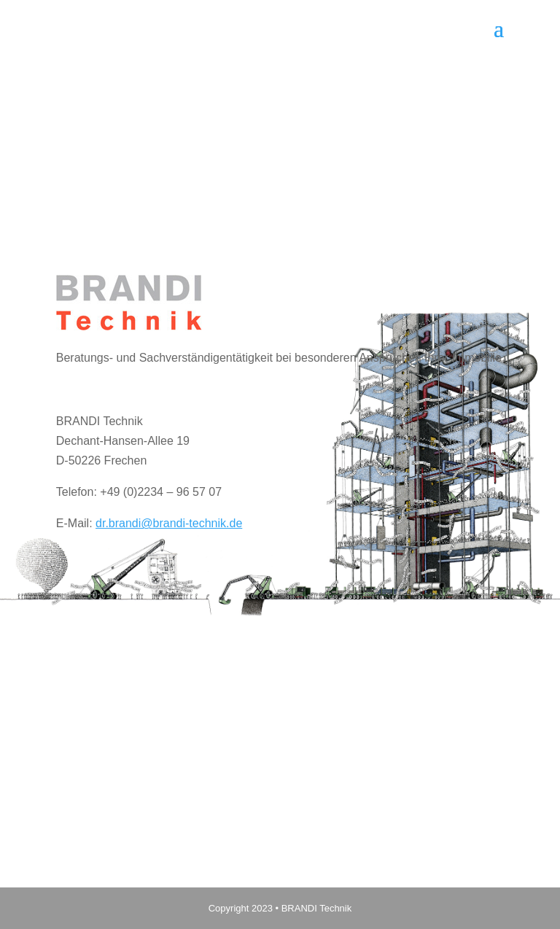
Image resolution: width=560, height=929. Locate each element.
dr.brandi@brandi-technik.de (169, 523)
